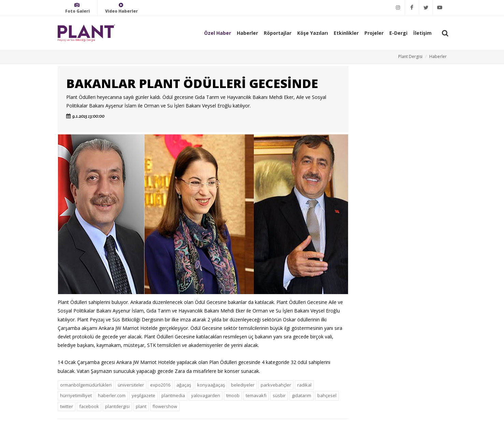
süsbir (279, 395)
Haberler (247, 33)
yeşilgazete (143, 395)
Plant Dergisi (410, 56)
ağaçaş (184, 385)
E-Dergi (398, 33)
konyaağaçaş (211, 385)
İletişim (422, 33)
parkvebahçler (276, 385)
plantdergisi (117, 406)
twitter (67, 406)
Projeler (374, 33)
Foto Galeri (77, 8)
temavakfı (256, 395)
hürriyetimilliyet (76, 395)
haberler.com (112, 395)
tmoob (233, 395)
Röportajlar (278, 33)
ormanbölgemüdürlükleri (86, 385)
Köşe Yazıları (313, 33)
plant (141, 406)
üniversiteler (131, 385)
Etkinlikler (346, 33)
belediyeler (243, 385)
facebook (89, 406)
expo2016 (160, 385)
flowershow (165, 406)
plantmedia (173, 395)
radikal (304, 385)
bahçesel (327, 395)
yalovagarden (206, 395)
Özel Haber (218, 33)
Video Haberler (121, 8)
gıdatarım (301, 395)
